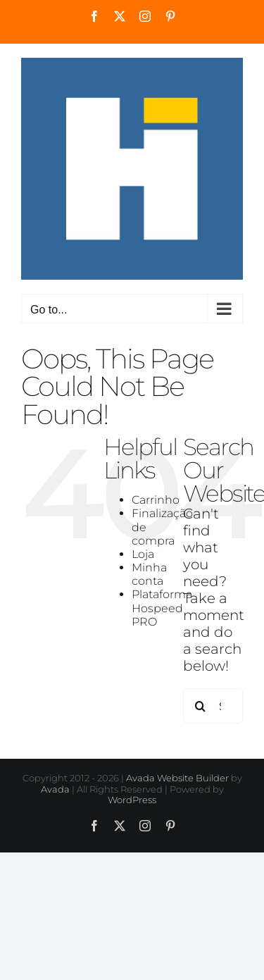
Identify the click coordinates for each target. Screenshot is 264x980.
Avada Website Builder (177, 778)
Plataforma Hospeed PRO (162, 608)
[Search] (201, 706)
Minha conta (149, 574)
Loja (143, 554)
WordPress (132, 800)
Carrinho (156, 500)
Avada (55, 789)
